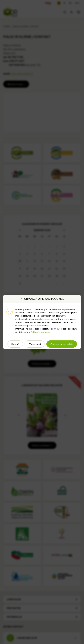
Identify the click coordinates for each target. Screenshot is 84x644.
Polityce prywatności (40, 332)
